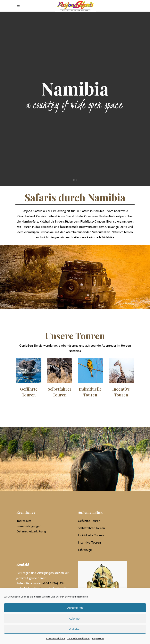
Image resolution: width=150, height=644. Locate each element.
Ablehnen (75, 619)
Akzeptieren (75, 608)
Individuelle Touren (91, 535)
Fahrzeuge (85, 550)
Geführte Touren (89, 521)
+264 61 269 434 (53, 583)
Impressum (98, 638)
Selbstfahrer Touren (91, 528)
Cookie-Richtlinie (56, 638)
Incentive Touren (89, 542)
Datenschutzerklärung (79, 638)
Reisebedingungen (29, 526)
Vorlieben (75, 629)
